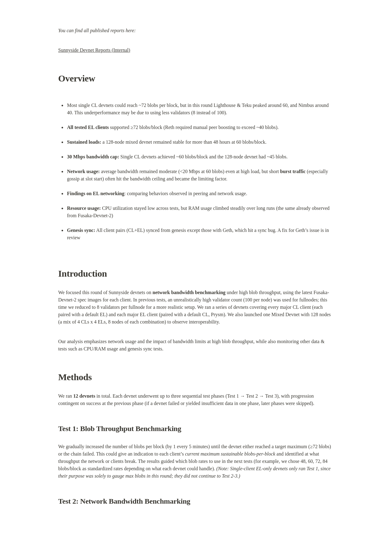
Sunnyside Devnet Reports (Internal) (94, 50)
